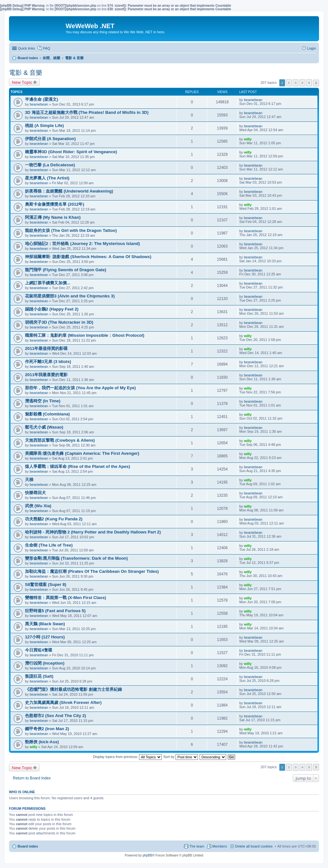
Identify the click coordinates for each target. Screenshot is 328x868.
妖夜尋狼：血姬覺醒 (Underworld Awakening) (69, 191)
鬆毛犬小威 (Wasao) (44, 427)
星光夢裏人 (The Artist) (47, 178)
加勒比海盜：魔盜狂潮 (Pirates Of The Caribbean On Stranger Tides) (92, 571)
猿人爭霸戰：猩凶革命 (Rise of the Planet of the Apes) (78, 466)
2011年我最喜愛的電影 (46, 375)
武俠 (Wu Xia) (38, 506)
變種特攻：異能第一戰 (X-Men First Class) (66, 598)
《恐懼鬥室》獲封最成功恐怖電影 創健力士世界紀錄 (74, 689)
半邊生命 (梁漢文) (41, 99)
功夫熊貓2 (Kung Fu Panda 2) (54, 519)
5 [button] (309, 83)
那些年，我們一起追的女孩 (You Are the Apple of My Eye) (80, 388)
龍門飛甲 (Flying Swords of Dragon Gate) (66, 270)
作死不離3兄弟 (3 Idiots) (48, 362)
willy (248, 139)
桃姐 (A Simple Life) (45, 126)
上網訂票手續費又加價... (48, 283)
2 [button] (289, 83)
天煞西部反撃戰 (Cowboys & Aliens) (60, 440)
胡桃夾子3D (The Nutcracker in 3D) (59, 322)
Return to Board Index (32, 778)
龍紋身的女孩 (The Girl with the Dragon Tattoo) (71, 230)
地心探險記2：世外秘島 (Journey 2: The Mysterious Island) (82, 244)
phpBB (147, 855)
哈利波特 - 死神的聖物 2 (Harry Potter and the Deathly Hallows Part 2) (93, 532)
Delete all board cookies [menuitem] (254, 846)
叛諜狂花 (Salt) (39, 676)
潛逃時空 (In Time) (43, 401)
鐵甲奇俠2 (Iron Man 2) (47, 729)
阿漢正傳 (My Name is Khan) (53, 217)
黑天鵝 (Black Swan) (45, 624)
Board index (28, 846)
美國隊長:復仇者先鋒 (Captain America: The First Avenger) (82, 453)
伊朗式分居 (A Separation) (50, 139)
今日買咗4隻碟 (39, 650)
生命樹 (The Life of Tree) (49, 545)
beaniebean (39, 104)
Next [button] (316, 83)
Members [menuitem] (220, 846)
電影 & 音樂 (26, 73)
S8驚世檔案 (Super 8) (46, 584)
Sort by (181, 757)
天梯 (29, 480)
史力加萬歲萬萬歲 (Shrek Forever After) (63, 702)
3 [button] (296, 83)
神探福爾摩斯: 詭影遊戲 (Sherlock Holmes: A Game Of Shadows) (88, 257)
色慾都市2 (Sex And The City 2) (56, 716)
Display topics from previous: (127, 757)
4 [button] (302, 83)
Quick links (26, 48)
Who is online (22, 792)
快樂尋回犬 (35, 493)
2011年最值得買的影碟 (46, 348)
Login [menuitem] (312, 48)
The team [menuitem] (197, 846)
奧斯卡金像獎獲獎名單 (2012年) (55, 204)
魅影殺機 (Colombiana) (47, 414)
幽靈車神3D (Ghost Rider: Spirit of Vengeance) (71, 152)
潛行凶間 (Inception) (45, 663)
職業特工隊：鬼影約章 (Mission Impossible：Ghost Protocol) (85, 335)
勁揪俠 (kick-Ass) (42, 742)
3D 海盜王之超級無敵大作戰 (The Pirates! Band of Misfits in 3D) (87, 112)
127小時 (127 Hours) (45, 637)
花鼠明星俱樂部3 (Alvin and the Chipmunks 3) (70, 296)
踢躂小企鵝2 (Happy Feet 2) (52, 309)
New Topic (22, 82)
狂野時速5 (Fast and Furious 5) (55, 611)
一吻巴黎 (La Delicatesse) (50, 165)
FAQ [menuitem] (46, 48)
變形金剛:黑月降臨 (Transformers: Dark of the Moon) (76, 558)
